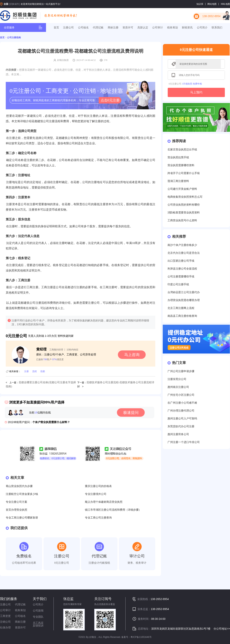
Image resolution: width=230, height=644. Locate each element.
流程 (34, 371)
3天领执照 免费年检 (192, 84)
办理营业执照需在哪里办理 (184, 300)
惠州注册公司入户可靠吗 (182, 419)
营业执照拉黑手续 (178, 157)
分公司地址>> (222, 629)
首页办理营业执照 (16, 510)
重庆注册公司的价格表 (98, 486)
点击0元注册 (110, 100)
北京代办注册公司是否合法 (184, 253)
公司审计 (158, 27)
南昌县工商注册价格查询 (182, 316)
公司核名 (83, 27)
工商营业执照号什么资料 (182, 220)
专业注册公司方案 (16, 502)
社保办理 (5, 627)
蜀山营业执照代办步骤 (19, 486)
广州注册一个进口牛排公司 (184, 442)
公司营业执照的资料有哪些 (184, 205)
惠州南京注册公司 (178, 387)
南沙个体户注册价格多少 (182, 245)
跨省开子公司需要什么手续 (184, 173)
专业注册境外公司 (96, 494)
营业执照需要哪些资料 (181, 165)
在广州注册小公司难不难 (182, 403)
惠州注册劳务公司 (178, 434)
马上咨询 (132, 355)
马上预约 (196, 92)
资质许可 (128, 27)
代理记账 (98, 27)
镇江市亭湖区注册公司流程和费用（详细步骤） (113, 510)
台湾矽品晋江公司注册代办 (184, 292)
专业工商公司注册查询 (98, 518)
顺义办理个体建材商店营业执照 (104, 502)
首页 (56, 27)
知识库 (200, 4)
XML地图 (225, 4)
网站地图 (212, 4)
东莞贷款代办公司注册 (181, 426)
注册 (26, 371)
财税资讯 (187, 27)
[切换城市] (14, 4)
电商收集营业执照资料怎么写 (185, 197)
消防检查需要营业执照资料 (184, 213)
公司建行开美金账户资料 (182, 189)
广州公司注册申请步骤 (181, 371)
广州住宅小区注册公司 (181, 395)
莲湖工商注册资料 (178, 181)
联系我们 (217, 27)
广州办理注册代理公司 (181, 411)
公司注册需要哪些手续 (181, 277)
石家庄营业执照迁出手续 (182, 150)
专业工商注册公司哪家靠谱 (22, 518)
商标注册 (113, 27)
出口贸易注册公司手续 (181, 261)
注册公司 (68, 27)
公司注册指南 (14, 37)
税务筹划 (172, 27)
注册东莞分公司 (177, 379)
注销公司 (5, 622)
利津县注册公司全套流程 (182, 269)
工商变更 (5, 616)
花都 (43, 371)
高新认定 (143, 27)
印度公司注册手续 (178, 284)
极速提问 (131, 412)
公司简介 (202, 27)
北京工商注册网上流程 (181, 308)
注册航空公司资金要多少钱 (22, 494)
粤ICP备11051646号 (141, 637)
